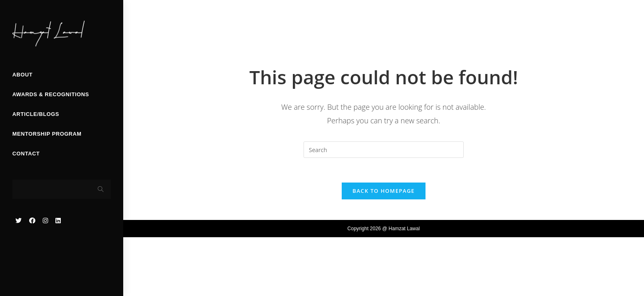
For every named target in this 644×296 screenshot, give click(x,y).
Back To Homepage (383, 191)
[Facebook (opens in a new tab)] (32, 221)
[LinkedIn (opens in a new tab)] (58, 221)
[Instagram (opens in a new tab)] (45, 221)
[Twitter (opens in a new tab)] (19, 221)
